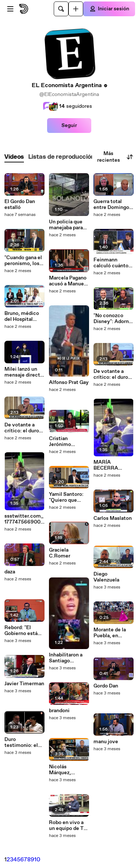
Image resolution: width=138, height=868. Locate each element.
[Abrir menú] (10, 9)
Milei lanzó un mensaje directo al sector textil (24, 372)
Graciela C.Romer (60, 553)
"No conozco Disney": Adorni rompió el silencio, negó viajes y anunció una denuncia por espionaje (114, 319)
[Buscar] (61, 9)
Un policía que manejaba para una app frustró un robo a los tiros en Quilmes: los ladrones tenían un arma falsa (67, 225)
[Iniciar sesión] (109, 9)
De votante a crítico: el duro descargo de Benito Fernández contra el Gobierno (22, 428)
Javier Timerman (24, 684)
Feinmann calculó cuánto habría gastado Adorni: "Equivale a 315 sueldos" (111, 263)
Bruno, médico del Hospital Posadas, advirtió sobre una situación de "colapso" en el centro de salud (24, 316)
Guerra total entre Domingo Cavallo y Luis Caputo (111, 205)
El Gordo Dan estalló (20, 205)
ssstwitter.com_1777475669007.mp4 (24, 519)
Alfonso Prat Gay (69, 382)
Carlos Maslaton (113, 518)
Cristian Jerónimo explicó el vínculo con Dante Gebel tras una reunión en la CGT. (69, 442)
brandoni (59, 711)
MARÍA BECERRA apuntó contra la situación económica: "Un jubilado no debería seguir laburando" (113, 465)
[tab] (14, 157)
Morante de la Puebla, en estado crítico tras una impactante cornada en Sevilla (110, 633)
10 (37, 860)
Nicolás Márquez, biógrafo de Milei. (62, 770)
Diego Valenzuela (106, 577)
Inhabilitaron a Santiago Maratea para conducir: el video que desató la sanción (66, 658)
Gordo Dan (106, 686)
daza (10, 572)
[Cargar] (76, 9)
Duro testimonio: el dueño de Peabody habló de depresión (22, 742)
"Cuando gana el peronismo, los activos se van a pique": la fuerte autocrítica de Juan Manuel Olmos (23, 261)
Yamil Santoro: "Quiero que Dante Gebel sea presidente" (68, 497)
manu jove (106, 742)
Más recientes (115, 157)
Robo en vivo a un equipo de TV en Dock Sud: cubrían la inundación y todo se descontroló (68, 826)
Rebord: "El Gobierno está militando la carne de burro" (22, 631)
